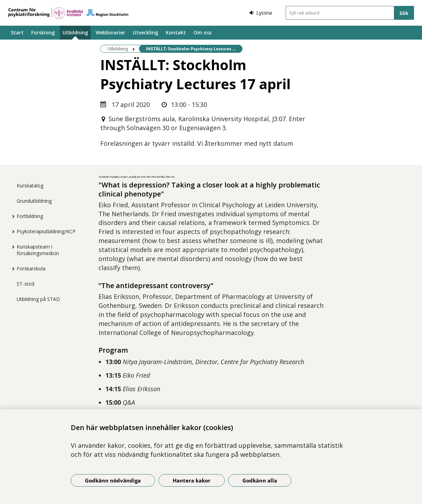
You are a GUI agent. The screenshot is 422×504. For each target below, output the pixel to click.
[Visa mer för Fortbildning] (11, 216)
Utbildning (75, 32)
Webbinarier (110, 32)
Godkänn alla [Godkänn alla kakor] (260, 480)
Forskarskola (31, 268)
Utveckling (145, 32)
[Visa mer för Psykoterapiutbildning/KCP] (11, 232)
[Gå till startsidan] (68, 13)
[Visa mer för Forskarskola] (11, 269)
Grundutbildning (34, 201)
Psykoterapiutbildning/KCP (46, 231)
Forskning (43, 32)
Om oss (203, 32)
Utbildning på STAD (38, 299)
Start (17, 32)
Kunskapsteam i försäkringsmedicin (38, 250)
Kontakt (176, 32)
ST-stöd (25, 284)
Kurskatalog (30, 186)
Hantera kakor (192, 480)
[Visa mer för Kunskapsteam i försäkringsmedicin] (11, 247)
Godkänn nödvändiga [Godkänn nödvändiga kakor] (113, 480)
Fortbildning (30, 216)
